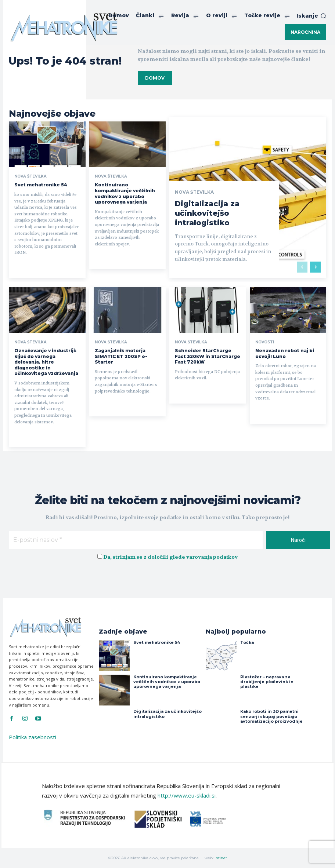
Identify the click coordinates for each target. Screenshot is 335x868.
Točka (247, 642)
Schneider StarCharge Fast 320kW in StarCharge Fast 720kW (208, 356)
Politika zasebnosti (33, 737)
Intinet (221, 858)
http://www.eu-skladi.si (187, 795)
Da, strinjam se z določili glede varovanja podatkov (170, 557)
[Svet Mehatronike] (64, 26)
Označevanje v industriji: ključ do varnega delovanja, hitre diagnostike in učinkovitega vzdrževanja (46, 362)
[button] (311, 16)
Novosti (265, 342)
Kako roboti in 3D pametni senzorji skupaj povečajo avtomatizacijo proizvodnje (271, 716)
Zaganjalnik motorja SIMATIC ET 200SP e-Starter (121, 356)
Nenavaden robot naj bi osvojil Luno (285, 353)
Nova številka (30, 176)
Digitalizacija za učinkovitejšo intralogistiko (207, 213)
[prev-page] (302, 267)
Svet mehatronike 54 (41, 185)
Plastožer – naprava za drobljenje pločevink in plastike (267, 682)
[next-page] (315, 267)
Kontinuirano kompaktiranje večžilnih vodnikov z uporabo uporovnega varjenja (125, 193)
